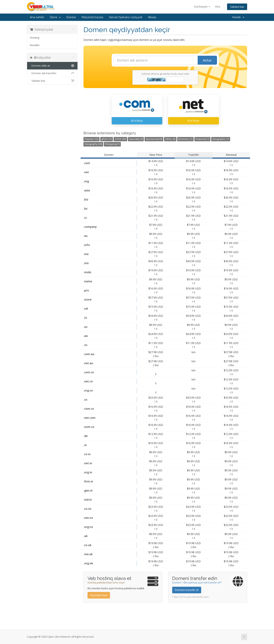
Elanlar (71, 17)
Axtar (207, 60)
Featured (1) (202, 139)
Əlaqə (152, 17)
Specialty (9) (136, 139)
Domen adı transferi (52, 73)
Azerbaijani (202, 6)
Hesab (238, 17)
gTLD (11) (107, 139)
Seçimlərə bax (99, 595)
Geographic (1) (221, 139)
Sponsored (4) (154, 139)
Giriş (218, 6)
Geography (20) (93, 144)
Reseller (35, 45)
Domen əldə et (52, 66)
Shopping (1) (112, 144)
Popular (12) (91, 139)
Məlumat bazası (92, 17)
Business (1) (185, 139)
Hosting (35, 38)
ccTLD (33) (120, 139)
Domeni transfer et (187, 590)
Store (55, 17)
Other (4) (170, 139)
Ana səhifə (37, 17)
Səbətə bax (237, 7)
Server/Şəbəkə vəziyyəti (126, 17)
